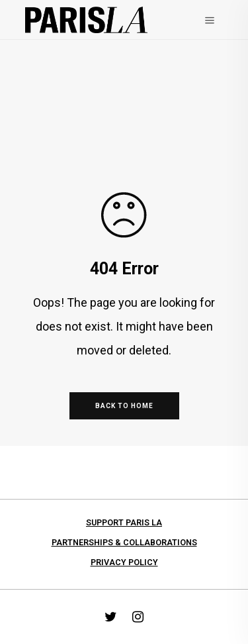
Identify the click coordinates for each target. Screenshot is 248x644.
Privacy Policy (124, 562)
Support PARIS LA (124, 522)
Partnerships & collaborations (124, 542)
